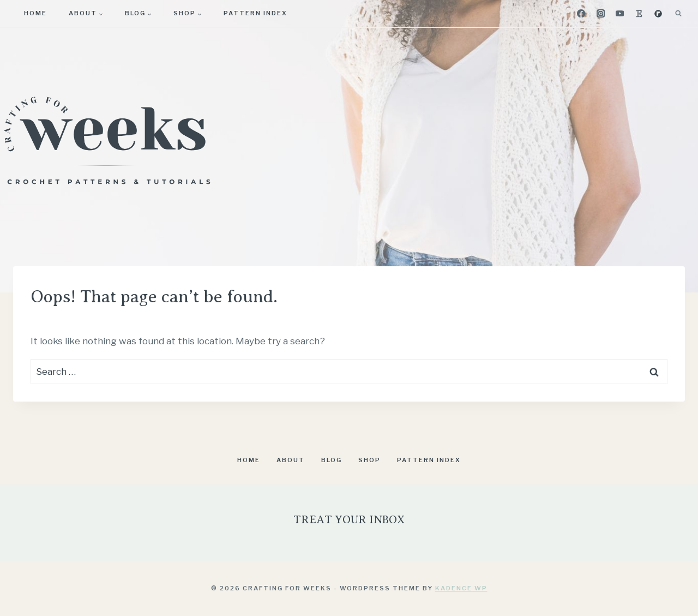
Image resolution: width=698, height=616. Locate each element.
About (291, 460)
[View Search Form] (678, 14)
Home (35, 13)
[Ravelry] (658, 14)
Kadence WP (461, 588)
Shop (369, 460)
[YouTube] (620, 14)
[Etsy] (639, 14)
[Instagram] (601, 14)
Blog (332, 460)
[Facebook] (582, 14)
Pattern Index (255, 13)
